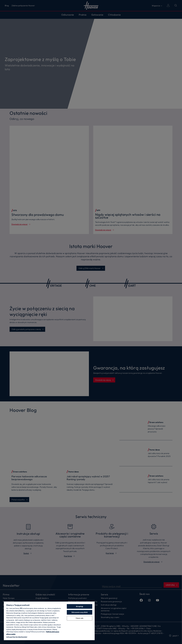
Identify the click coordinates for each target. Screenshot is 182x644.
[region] (49, 621)
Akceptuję (79, 606)
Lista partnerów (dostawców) (17, 637)
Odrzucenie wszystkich (80, 612)
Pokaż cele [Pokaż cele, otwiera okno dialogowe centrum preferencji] (80, 618)
